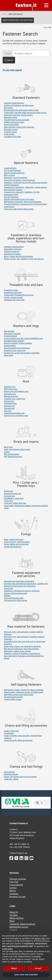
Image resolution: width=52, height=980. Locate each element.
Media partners (16, 918)
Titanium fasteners (12, 251)
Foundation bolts (11, 290)
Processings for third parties (16, 600)
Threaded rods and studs (14, 300)
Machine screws (11, 117)
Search (10, 60)
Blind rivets (8, 447)
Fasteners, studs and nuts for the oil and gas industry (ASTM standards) (26, 184)
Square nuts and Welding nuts (16, 391)
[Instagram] (26, 859)
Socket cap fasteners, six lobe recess (19, 105)
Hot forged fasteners (12, 170)
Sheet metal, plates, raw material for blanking (22, 646)
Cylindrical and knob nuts (14, 413)
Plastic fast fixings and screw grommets (20, 777)
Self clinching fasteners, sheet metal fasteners (23, 202)
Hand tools (8, 588)
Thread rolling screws (13, 699)
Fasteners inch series (13, 137)
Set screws (8, 108)
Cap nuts (8, 411)
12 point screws (10, 132)
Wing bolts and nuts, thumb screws (18, 115)
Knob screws (9, 134)
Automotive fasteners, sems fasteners (19, 180)
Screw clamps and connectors (16, 544)
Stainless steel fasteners (14, 247)
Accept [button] (38, 968)
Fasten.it (26, 1)
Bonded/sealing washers (14, 341)
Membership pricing (19, 927)
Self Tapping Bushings (13, 457)
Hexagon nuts (10, 387)
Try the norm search (12, 70)
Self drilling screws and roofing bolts (19, 695)
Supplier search (16, 14)
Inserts (7, 452)
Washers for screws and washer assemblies (22, 353)
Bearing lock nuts (11, 396)
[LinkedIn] (21, 859)
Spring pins (9, 491)
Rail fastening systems (13, 190)
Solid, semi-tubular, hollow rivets (17, 449)
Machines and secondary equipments (19, 581)
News (12, 921)
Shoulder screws (11, 129)
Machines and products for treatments (20, 586)
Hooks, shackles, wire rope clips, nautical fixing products (23, 737)
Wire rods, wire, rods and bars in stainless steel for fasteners (24, 638)
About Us (14, 912)
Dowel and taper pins (13, 494)
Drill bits (7, 596)
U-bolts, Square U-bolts (13, 297)
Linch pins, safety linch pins (15, 503)
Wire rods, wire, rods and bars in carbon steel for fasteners (23, 633)
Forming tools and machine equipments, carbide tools (26, 584)
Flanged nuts (9, 408)
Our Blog (14, 915)
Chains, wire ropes (11, 731)
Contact (13, 930)
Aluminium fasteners (12, 254)
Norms (13, 891)
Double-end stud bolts (13, 292)
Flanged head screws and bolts (17, 120)
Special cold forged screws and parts (19, 199)
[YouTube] (31, 859)
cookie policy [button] (7, 949)
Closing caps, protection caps (16, 415)
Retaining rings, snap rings (15, 350)
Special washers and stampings (17, 348)
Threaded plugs (10, 403)
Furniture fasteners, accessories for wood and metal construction (25, 205)
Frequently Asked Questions (22, 924)
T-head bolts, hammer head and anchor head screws (25, 113)
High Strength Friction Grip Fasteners (19, 127)
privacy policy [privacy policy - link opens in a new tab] (40, 938)
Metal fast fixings (11, 774)
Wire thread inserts (12, 454)
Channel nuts (9, 406)
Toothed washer (11, 336)
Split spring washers (12, 334)
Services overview (18, 879)
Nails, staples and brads (14, 539)
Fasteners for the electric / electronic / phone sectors (25, 187)
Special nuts (9, 401)
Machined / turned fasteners (16, 178)
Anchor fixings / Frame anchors (17, 542)
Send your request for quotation (18, 20)
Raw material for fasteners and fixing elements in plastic (24, 657)
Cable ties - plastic (11, 779)
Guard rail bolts (10, 168)
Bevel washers (10, 346)
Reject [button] (14, 968)
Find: (8, 53)
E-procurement (16, 885)
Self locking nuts (11, 389)
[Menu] (46, 5)
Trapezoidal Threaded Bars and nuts (19, 295)
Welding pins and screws (14, 122)
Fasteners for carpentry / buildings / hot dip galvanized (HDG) (22, 193)
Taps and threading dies (14, 598)
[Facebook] (11, 859)
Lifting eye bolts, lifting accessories (18, 740)
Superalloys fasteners (13, 249)
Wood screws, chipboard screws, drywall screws (24, 692)
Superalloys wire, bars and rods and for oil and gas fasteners (24, 643)
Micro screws (9, 175)
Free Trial (14, 882)
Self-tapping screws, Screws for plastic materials (24, 690)
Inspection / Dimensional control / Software (22, 591)
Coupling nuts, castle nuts (15, 399)
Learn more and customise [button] (26, 975)
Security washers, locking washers (18, 343)
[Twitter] (16, 859)
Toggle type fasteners (13, 547)
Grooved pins (9, 496)
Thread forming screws (13, 697)
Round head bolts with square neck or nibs (21, 110)
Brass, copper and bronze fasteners (18, 256)
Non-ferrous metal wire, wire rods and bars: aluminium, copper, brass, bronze (22, 650)
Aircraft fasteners (11, 197)
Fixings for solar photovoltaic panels (19, 209)
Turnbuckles (9, 733)
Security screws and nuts (14, 173)
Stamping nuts (10, 394)
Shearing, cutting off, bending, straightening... (23, 653)
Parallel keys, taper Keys (14, 498)
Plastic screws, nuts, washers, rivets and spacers (24, 259)
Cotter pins (8, 501)
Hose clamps (9, 772)
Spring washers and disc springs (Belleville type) (23, 338)
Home (4, 14)
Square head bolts (11, 125)
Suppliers (14, 894)
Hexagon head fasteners (14, 103)
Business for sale (17, 897)
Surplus (13, 888)
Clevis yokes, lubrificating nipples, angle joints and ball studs (26, 507)
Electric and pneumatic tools (16, 593)
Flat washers (9, 331)
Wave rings (8, 355)
